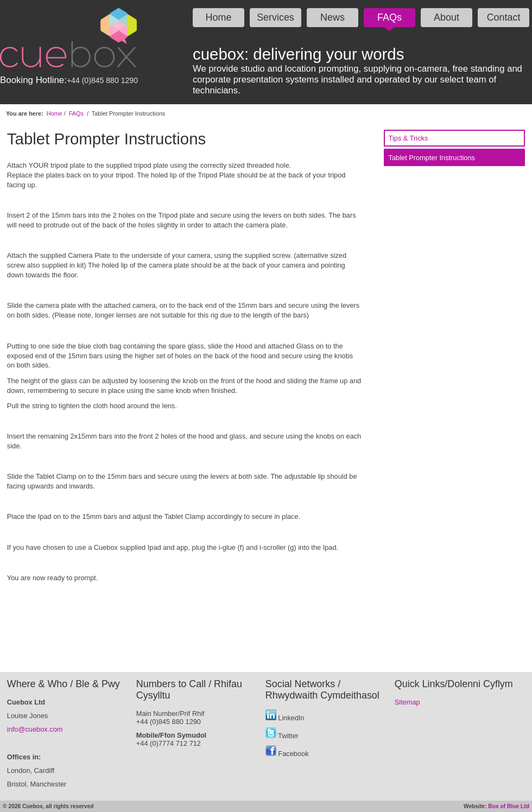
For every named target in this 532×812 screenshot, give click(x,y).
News (332, 17)
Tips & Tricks (408, 138)
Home (219, 17)
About (446, 17)
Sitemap (407, 702)
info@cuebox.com (35, 729)
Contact (504, 17)
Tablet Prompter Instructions (432, 158)
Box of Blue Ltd (509, 806)
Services (275, 17)
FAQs (389, 17)
